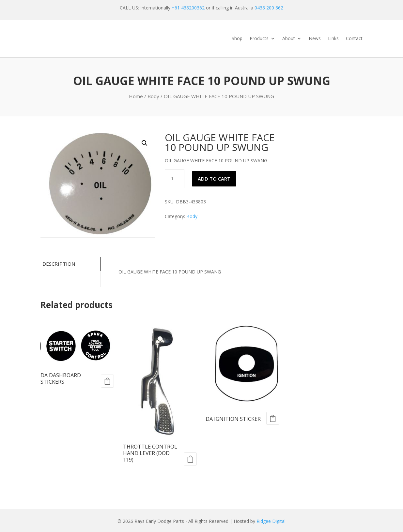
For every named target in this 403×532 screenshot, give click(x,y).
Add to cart (214, 179)
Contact (354, 39)
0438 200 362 (269, 8)
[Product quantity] (175, 179)
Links (333, 39)
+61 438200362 (188, 8)
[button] (145, 143)
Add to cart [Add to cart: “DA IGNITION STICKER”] (273, 418)
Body (153, 96)
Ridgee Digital (271, 521)
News (315, 39)
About (289, 39)
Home (136, 96)
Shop (237, 39)
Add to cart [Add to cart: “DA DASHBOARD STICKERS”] (107, 381)
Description (58, 264)
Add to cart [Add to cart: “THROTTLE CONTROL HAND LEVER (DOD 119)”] (190, 459)
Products (259, 39)
